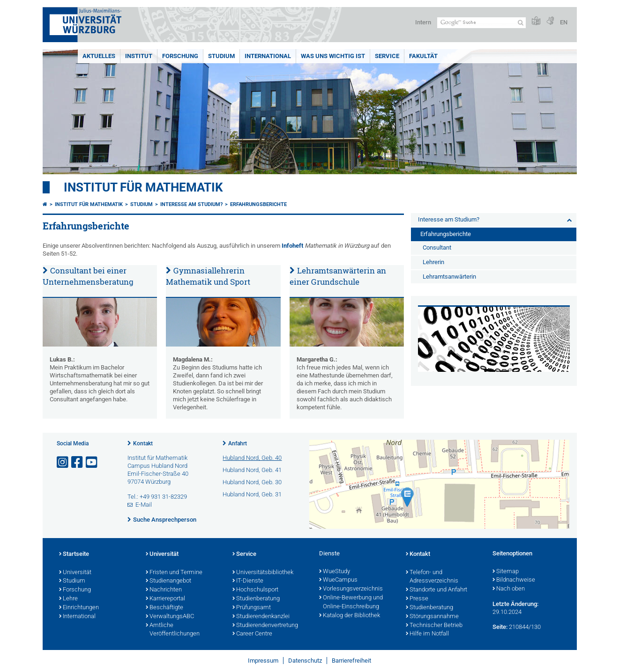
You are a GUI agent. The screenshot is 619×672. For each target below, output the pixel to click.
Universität (75, 573)
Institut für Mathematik (143, 187)
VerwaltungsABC (170, 617)
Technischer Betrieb (434, 626)
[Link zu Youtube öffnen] (92, 462)
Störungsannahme (432, 617)
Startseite (74, 554)
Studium (221, 56)
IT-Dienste (248, 581)
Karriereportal (165, 599)
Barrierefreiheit (351, 661)
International (268, 56)
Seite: (500, 627)
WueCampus (338, 580)
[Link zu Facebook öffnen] (78, 462)
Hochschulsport (255, 590)
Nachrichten (164, 590)
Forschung (180, 56)
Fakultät (423, 56)
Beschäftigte (164, 608)
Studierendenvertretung (265, 626)
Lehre (68, 599)
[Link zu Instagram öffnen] (63, 462)
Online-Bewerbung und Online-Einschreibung (351, 602)
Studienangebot (168, 581)
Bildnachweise (514, 580)
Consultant (437, 247)
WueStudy (335, 572)
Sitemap (506, 572)
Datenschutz (305, 661)
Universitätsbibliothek (263, 573)
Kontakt (143, 443)
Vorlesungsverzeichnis (351, 589)
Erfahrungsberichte (258, 204)
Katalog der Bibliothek (350, 616)
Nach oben (509, 589)
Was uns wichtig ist (333, 56)
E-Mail (144, 505)
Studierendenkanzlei (261, 617)
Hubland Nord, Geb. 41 (252, 470)
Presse (417, 599)
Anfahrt (238, 443)
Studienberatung (256, 599)
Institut (139, 56)
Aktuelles (99, 56)
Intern (423, 22)
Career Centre (252, 634)
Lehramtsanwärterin (449, 277)
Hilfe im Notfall (427, 634)
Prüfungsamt (252, 608)
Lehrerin (433, 262)
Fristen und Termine (174, 573)
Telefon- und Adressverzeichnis (432, 577)
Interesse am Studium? (191, 204)
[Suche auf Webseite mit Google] (481, 23)
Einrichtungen (79, 608)
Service (387, 56)
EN (564, 22)
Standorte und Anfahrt (436, 590)
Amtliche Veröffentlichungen (173, 630)
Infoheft (292, 246)
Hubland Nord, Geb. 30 (252, 482)
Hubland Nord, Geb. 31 (252, 494)
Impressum (263, 661)
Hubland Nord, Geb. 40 (252, 458)
